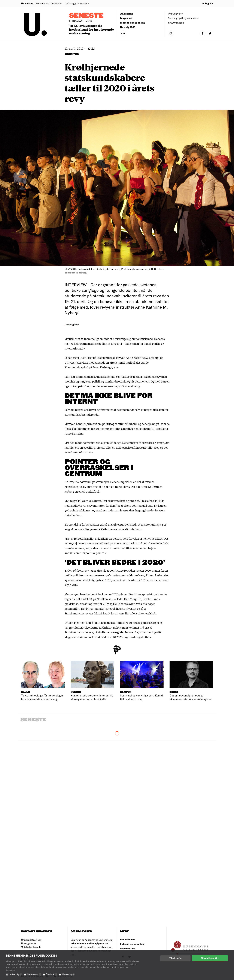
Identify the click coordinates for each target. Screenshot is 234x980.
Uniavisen (27, 3)
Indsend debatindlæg (132, 23)
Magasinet (126, 18)
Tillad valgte (175, 958)
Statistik (52, 974)
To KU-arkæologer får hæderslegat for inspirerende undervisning (91, 29)
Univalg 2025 (128, 27)
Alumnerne (127, 14)
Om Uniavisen (176, 14)
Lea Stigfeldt (72, 324)
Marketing (68, 974)
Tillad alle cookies (210, 958)
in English (207, 3)
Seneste (86, 16)
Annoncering (128, 948)
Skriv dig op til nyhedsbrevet (183, 18)
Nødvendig (15, 974)
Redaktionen (127, 939)
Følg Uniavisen (176, 23)
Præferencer (34, 974)
